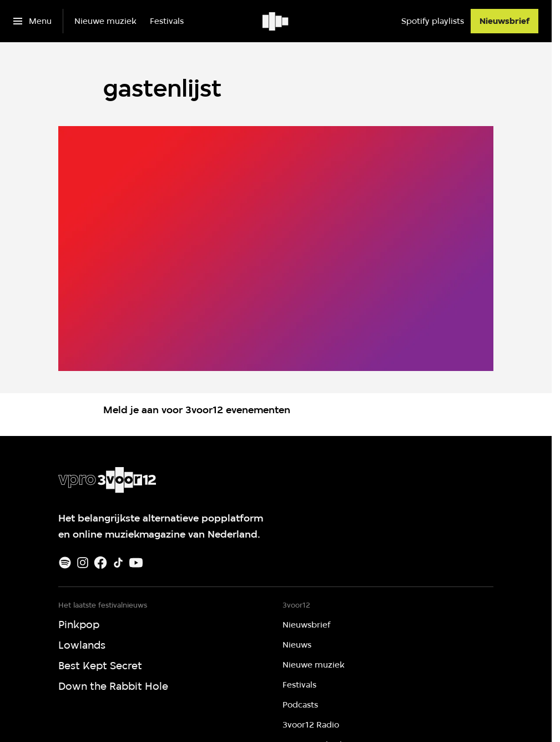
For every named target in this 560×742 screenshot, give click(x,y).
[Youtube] (136, 563)
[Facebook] (100, 563)
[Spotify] (65, 563)
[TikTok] (118, 563)
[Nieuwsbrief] (504, 21)
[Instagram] (83, 563)
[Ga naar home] (276, 21)
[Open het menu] (32, 21)
